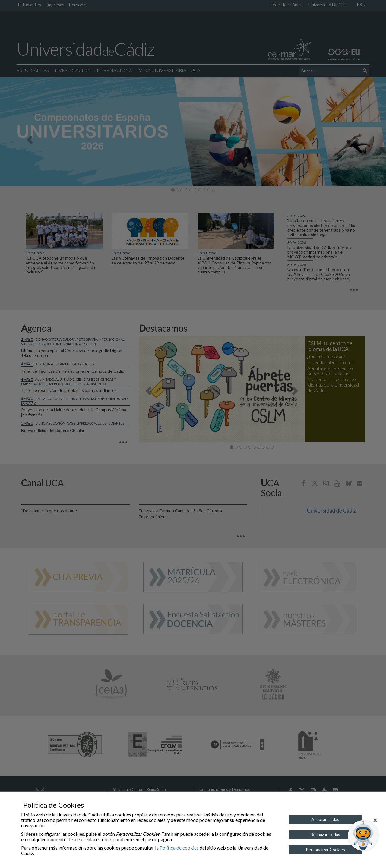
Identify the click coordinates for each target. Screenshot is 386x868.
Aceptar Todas (325, 819)
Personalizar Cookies (325, 849)
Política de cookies (179, 848)
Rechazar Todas (325, 834)
